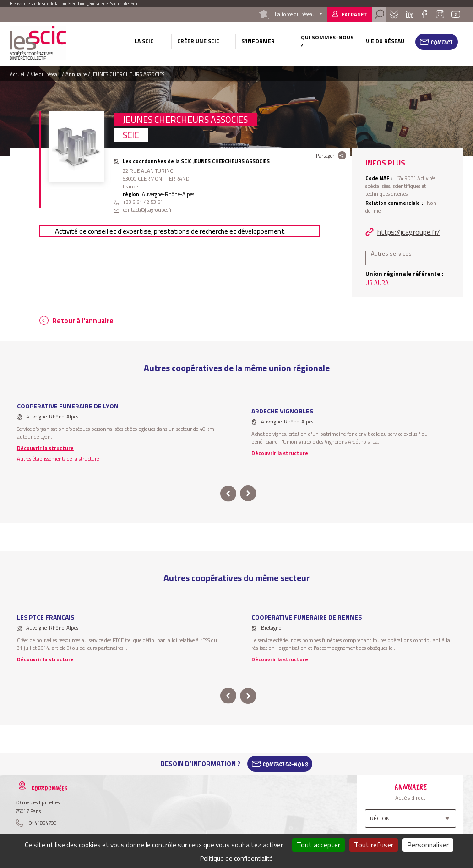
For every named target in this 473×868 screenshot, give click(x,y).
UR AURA (377, 283)
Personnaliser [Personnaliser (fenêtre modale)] (428, 845)
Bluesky (394, 14)
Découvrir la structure (45, 448)
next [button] (248, 494)
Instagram (440, 14)
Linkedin (410, 14)
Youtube (456, 14)
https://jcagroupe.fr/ (409, 232)
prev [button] (228, 494)
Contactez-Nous (285, 764)
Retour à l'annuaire (83, 321)
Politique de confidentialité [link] (236, 858)
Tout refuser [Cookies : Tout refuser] (374, 845)
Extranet (354, 14)
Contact (442, 42)
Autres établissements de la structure (58, 459)
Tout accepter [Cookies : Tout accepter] (318, 845)
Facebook (424, 14)
